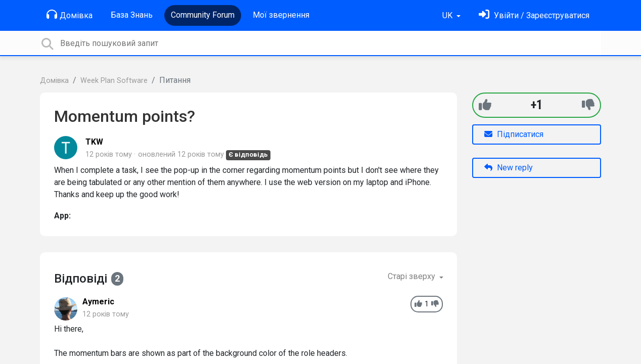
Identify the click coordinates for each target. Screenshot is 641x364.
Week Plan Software (114, 81)
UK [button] (448, 15)
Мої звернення (281, 15)
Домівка (70, 15)
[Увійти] (534, 15)
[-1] (588, 105)
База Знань (132, 15)
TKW (94, 142)
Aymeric (98, 302)
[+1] (485, 105)
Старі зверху (413, 276)
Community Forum (203, 15)
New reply (509, 168)
